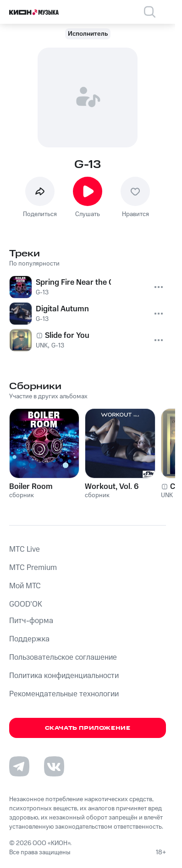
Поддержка (29, 639)
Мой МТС (25, 586)
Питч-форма (31, 621)
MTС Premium (33, 568)
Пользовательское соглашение (63, 657)
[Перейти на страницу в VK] (54, 766)
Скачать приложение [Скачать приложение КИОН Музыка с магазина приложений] (88, 728)
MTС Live (25, 549)
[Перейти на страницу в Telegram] (19, 766)
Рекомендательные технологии (64, 694)
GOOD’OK (26, 604)
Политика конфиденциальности (64, 676)
